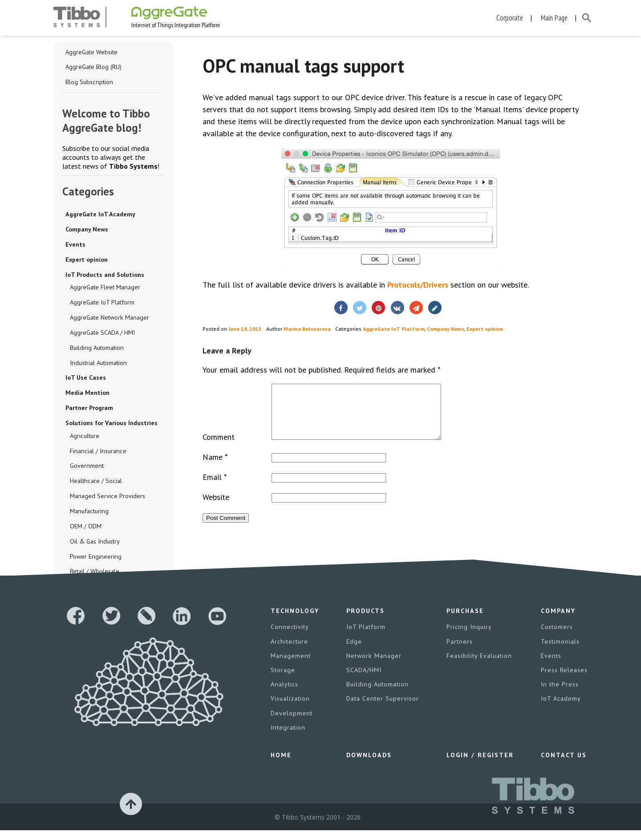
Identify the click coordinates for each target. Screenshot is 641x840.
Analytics (284, 694)
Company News (87, 230)
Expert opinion (87, 260)
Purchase (465, 621)
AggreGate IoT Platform (102, 303)
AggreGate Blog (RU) (93, 67)
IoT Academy (561, 709)
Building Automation (96, 349)
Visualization (290, 709)
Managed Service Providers (107, 498)
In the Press (559, 694)
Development (291, 723)
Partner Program (89, 409)
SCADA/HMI (364, 680)
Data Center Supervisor (383, 709)
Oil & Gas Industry (95, 543)
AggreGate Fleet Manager (105, 288)
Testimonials (560, 652)
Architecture (289, 652)
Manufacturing (89, 513)
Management (290, 666)
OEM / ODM (86, 528)
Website (216, 508)
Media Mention (87, 394)
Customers (557, 637)
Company (558, 621)
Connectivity (289, 637)
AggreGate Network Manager (109, 318)
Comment (219, 448)
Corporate (510, 18)
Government (86, 467)
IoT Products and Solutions (105, 275)
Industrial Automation (98, 364)
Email (215, 488)
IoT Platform (366, 637)
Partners (460, 652)
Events (75, 245)
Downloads (369, 765)
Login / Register (480, 765)
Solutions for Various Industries (111, 424)
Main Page (554, 18)
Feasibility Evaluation (479, 666)
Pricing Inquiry (469, 637)
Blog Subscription (89, 82)
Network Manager (374, 666)
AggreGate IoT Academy (100, 215)
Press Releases (564, 680)
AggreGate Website (91, 52)
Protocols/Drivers (418, 285)
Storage (283, 680)
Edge (355, 652)
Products (366, 621)
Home (281, 765)
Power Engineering (95, 558)
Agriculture (84, 437)
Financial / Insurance (97, 452)
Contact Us (564, 765)
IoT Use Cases (86, 379)
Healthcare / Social (95, 483)
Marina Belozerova (307, 329)
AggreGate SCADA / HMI (102, 333)
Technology (295, 621)
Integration (288, 737)
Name (215, 468)
